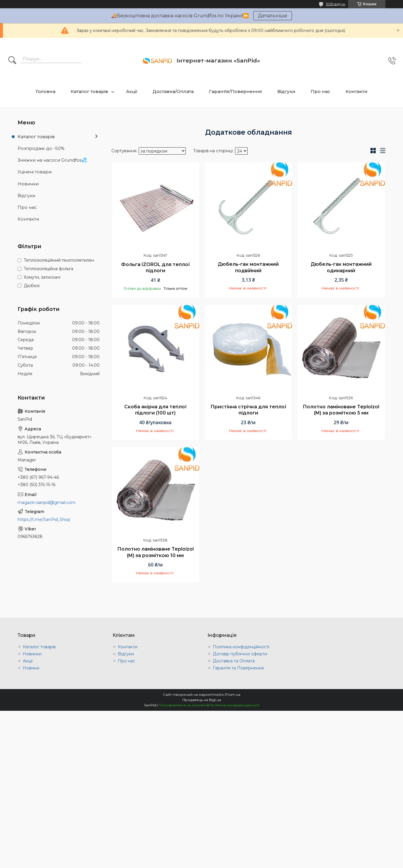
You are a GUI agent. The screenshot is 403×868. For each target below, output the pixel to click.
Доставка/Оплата (173, 91)
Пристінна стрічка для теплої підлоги (248, 410)
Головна (46, 91)
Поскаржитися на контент (183, 705)
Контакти (357, 91)
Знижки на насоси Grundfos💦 (52, 160)
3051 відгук (336, 4)
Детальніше (273, 16)
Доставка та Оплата (234, 661)
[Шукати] (12, 61)
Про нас (320, 91)
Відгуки (286, 91)
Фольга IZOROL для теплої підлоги (155, 268)
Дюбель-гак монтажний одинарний (341, 267)
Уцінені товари (35, 172)
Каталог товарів (89, 91)
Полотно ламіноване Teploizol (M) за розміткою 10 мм (155, 552)
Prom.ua (233, 694)
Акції (132, 91)
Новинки (28, 184)
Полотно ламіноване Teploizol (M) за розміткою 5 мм (341, 410)
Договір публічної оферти (240, 654)
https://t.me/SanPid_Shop (44, 520)
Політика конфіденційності (241, 647)
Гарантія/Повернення (235, 91)
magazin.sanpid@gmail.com (47, 502)
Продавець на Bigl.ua (202, 700)
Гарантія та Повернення (238, 668)
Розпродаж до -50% (41, 148)
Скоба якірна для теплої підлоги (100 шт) (155, 410)
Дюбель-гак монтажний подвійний (248, 267)
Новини (31, 668)
